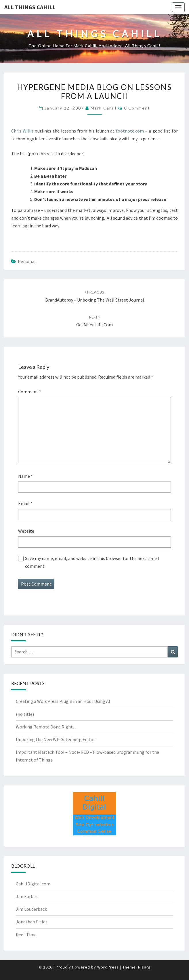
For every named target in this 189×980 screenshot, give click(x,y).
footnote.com (130, 131)
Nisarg (144, 967)
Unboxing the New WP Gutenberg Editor (55, 739)
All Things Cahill (30, 7)
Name (25, 476)
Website (26, 531)
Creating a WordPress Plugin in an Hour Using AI (63, 701)
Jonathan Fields (32, 922)
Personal (27, 261)
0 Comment (137, 108)
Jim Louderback (31, 909)
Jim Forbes (27, 896)
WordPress (108, 967)
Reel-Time (26, 935)
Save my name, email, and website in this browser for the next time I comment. (92, 562)
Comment (30, 392)
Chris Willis (22, 131)
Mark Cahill (104, 108)
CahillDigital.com (33, 884)
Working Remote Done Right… (47, 727)
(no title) (25, 714)
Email (25, 503)
